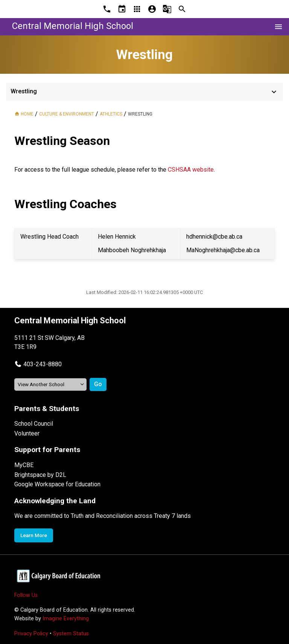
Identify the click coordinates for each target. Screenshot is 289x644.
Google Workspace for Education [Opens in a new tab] (57, 484)
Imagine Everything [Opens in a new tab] (66, 619)
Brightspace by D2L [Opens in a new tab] (40, 475)
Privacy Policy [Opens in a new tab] (31, 634)
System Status (71, 634)
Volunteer (27, 433)
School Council (34, 424)
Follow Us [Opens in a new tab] (26, 595)
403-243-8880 (43, 364)
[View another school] (50, 384)
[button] (38, 364)
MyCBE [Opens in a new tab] (24, 465)
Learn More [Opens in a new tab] (34, 535)
